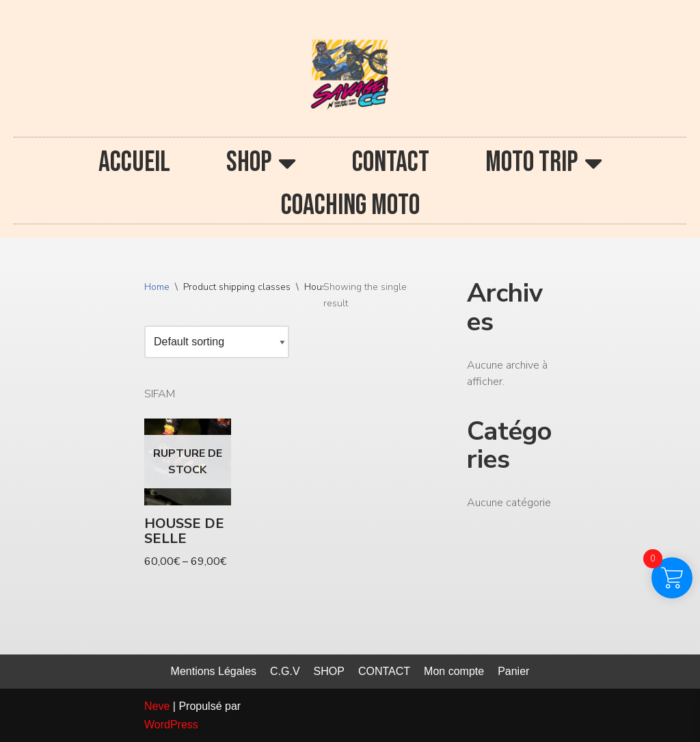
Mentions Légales (214, 671)
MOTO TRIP (544, 163)
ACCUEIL (134, 162)
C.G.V (285, 671)
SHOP (261, 163)
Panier (513, 671)
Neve (157, 706)
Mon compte (454, 671)
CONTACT (391, 162)
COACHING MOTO (350, 206)
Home (157, 287)
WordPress (171, 725)
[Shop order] (217, 342)
